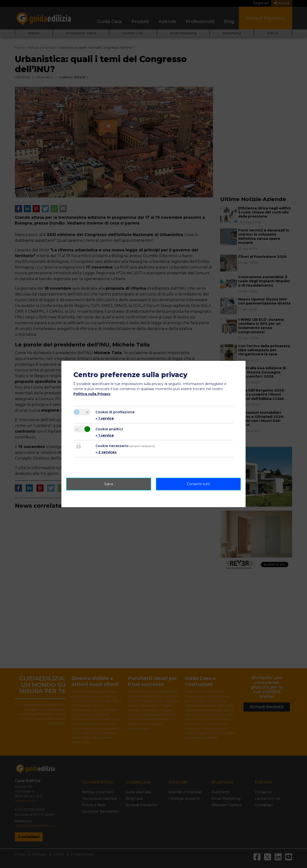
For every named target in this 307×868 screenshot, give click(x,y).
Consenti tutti (198, 484)
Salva (109, 484)
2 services (106, 452)
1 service (105, 418)
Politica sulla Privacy (92, 394)
